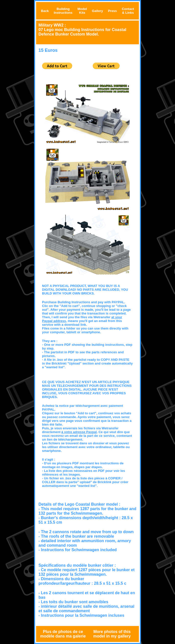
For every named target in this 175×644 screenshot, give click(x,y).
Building (63, 9)
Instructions (63, 13)
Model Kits (82, 11)
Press (112, 11)
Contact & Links (128, 11)
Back (45, 11)
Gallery (98, 11)
